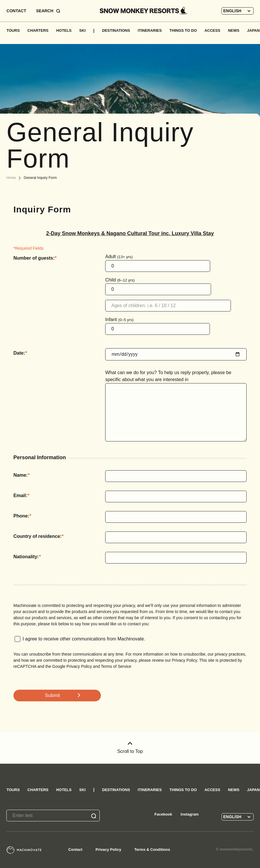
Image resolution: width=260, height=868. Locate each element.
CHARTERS (38, 30)
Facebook (163, 814)
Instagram (190, 814)
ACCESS (212, 30)
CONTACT (16, 11)
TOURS (13, 30)
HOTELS (64, 30)
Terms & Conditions (152, 849)
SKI (82, 30)
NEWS (234, 30)
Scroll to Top (130, 748)
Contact (75, 849)
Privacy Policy (108, 849)
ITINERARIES (150, 30)
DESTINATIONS (116, 30)
